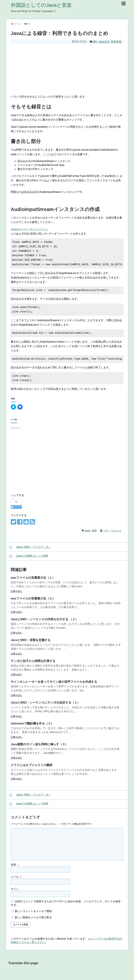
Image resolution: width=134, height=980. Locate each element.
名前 (15, 865)
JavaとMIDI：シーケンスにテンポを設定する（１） (45, 703)
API (95, 42)
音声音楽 (116, 42)
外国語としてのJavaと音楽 (41, 5)
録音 (94, 531)
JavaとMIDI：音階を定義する (31, 640)
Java (87, 531)
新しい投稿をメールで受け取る (33, 917)
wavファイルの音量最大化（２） (33, 598)
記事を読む (17, 591)
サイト (15, 889)
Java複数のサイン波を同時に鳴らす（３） (39, 744)
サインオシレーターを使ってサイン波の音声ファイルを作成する (54, 682)
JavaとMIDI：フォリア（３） (30, 547)
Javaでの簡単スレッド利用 (28, 556)
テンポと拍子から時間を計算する (33, 661)
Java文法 (104, 42)
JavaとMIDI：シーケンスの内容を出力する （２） (44, 619)
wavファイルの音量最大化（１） (33, 578)
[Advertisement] (67, 69)
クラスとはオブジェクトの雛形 (32, 765)
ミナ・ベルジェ (112, 531)
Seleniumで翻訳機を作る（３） (32, 723)
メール (16, 877)
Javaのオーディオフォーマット (29, 229)
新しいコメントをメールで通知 (33, 911)
